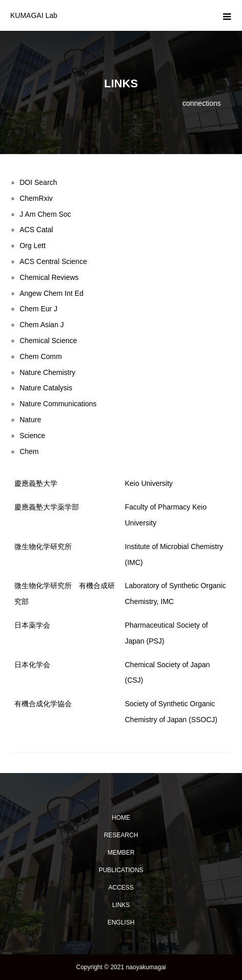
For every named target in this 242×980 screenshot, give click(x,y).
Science (32, 436)
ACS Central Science (53, 261)
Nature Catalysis (46, 388)
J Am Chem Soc (45, 214)
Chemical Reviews (49, 277)
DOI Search (38, 182)
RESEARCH (121, 835)
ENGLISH (121, 922)
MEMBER (121, 853)
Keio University (149, 483)
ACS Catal (36, 230)
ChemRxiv (36, 198)
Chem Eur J (38, 309)
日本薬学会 (32, 625)
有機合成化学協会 (43, 704)
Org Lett (33, 246)
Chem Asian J (42, 325)
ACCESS (121, 888)
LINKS (121, 905)
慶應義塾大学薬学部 (47, 507)
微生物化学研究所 (43, 546)
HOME (121, 818)
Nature (30, 420)
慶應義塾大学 (36, 483)
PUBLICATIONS (121, 870)
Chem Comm (41, 356)
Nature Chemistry (47, 372)
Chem (29, 451)
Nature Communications (58, 404)
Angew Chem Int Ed (52, 293)
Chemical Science (48, 341)
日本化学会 (32, 665)
